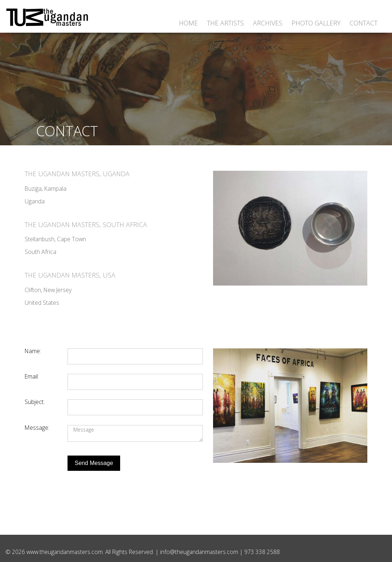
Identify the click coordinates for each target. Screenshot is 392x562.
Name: (33, 351)
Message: (37, 428)
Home (188, 23)
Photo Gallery (316, 23)
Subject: (35, 402)
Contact (364, 23)
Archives (268, 23)
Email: (32, 376)
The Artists (225, 23)
